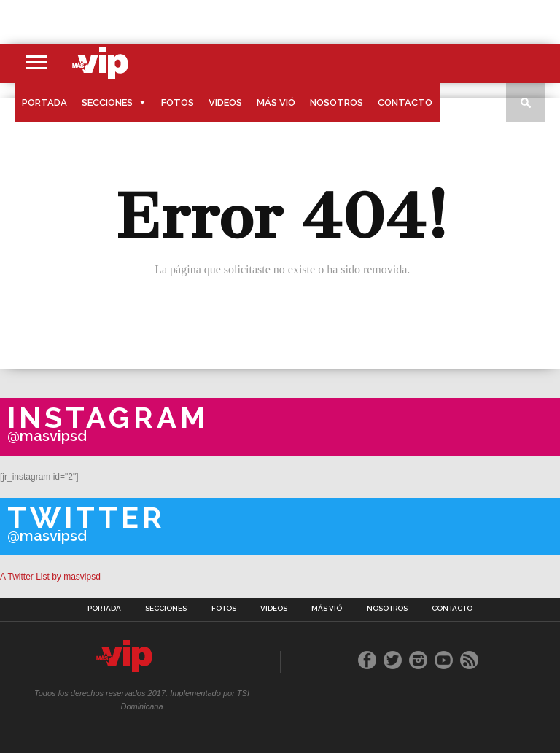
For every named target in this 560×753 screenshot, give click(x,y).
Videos (225, 102)
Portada (44, 102)
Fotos (178, 102)
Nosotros (337, 102)
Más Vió (276, 102)
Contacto (405, 102)
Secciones (107, 102)
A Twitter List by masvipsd (50, 577)
